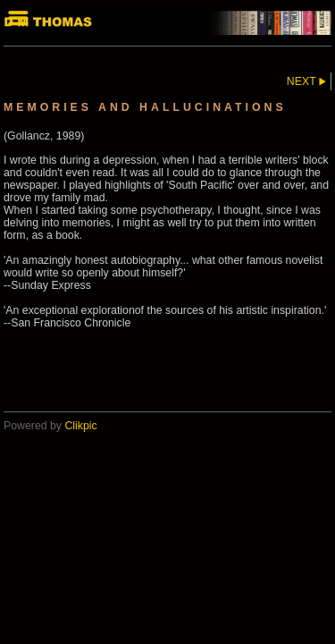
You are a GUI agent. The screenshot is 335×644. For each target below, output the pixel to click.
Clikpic (80, 426)
